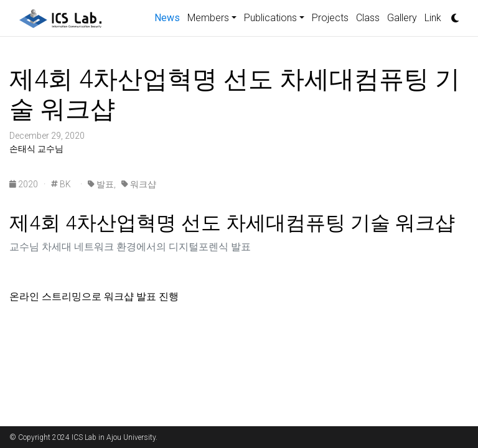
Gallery (402, 18)
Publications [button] (270, 18)
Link (433, 18)
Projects (330, 18)
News (169, 17)
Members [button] (208, 18)
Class (368, 18)
